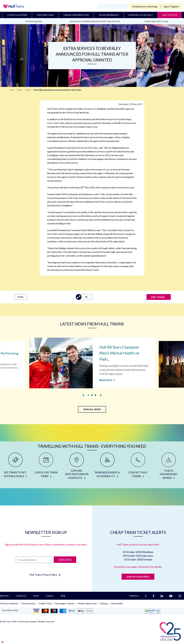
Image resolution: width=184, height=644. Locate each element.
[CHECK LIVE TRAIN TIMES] (46, 467)
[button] (89, 395)
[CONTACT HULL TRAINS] (138, 467)
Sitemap (104, 603)
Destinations (45, 15)
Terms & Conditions (9, 603)
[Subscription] (35, 560)
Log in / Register (171, 6)
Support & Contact (141, 15)
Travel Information (76, 15)
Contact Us (21, 596)
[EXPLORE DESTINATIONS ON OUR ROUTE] (77, 467)
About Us (4, 596)
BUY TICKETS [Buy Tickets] (170, 15)
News (36, 596)
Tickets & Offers (17, 15)
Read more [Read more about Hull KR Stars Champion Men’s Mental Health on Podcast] (107, 380)
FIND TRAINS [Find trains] (158, 297)
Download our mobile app (145, 6)
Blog (63, 596)
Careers (50, 596)
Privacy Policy (29, 603)
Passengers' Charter (65, 603)
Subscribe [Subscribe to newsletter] (65, 560)
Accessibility (117, 603)
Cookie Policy (45, 603)
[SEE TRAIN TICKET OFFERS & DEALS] (15, 467)
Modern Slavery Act (87, 603)
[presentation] (83, 395)
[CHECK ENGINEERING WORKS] (169, 467)
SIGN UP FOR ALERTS (138, 577)
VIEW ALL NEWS (92, 409)
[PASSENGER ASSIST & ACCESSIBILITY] (107, 467)
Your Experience (109, 15)
